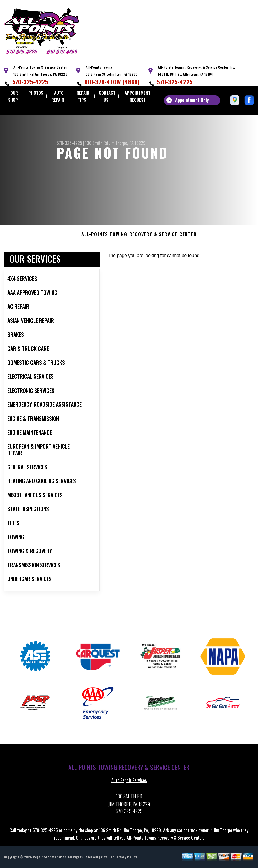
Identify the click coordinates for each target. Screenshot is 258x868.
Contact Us (107, 96)
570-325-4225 (30, 82)
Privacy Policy (126, 859)
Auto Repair (58, 96)
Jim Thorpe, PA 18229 (127, 143)
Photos (36, 93)
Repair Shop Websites (49, 859)
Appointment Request (138, 96)
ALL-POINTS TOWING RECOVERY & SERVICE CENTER (139, 237)
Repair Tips (83, 96)
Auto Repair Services (129, 783)
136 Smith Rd (96, 143)
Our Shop (13, 96)
